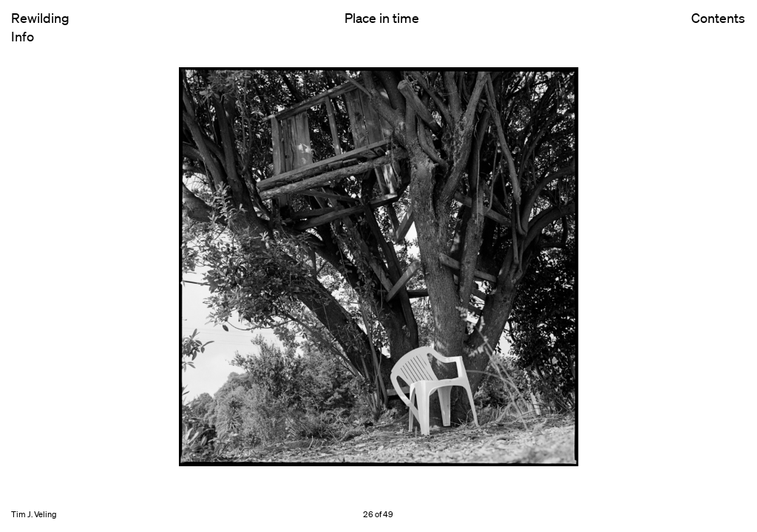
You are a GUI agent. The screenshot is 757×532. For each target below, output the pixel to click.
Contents (718, 30)
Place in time (382, 18)
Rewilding (40, 18)
